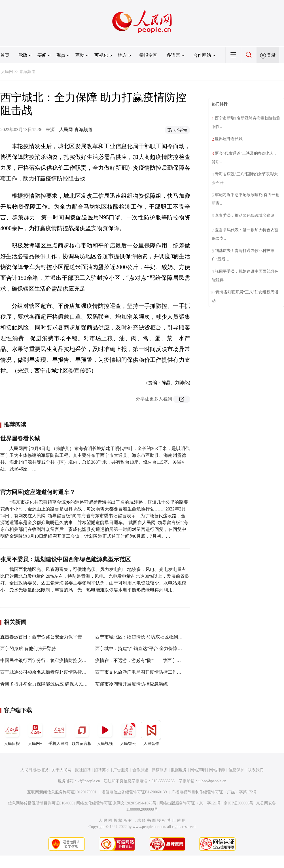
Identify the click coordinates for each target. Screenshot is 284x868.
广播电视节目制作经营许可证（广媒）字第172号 (214, 792)
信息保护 (236, 770)
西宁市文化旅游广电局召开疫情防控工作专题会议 (145, 672)
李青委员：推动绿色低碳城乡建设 (245, 216)
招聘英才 (102, 770)
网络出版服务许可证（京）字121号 (190, 803)
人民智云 (128, 733)
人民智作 (151, 733)
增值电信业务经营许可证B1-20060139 (134, 792)
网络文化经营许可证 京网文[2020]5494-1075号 (116, 803)
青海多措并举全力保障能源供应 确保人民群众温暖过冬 (55, 684)
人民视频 (105, 733)
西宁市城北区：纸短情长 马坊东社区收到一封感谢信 (148, 637)
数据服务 (179, 770)
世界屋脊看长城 (20, 438)
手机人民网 (58, 733)
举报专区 (148, 55)
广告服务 (121, 770)
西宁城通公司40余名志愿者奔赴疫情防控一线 (46, 672)
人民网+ (35, 733)
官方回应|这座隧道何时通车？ (38, 492)
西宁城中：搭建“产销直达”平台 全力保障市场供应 (145, 649)
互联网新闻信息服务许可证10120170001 (62, 792)
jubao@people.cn (212, 781)
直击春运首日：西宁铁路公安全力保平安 (41, 637)
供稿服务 (160, 770)
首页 (5, 55)
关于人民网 (62, 770)
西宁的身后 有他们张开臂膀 (28, 649)
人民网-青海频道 (76, 130)
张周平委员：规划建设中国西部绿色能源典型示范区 (65, 559)
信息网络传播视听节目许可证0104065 (41, 803)
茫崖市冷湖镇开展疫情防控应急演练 (132, 684)
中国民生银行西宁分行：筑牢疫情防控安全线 (46, 660)
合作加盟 (140, 770)
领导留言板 (82, 733)
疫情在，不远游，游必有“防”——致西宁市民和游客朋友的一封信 (161, 660)
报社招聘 (83, 770)
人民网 (7, 72)
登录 (271, 55)
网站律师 (217, 770)
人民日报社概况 (34, 770)
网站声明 (198, 770)
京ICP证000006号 (239, 803)
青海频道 (27, 72)
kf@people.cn (89, 781)
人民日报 (12, 733)
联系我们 (256, 770)
